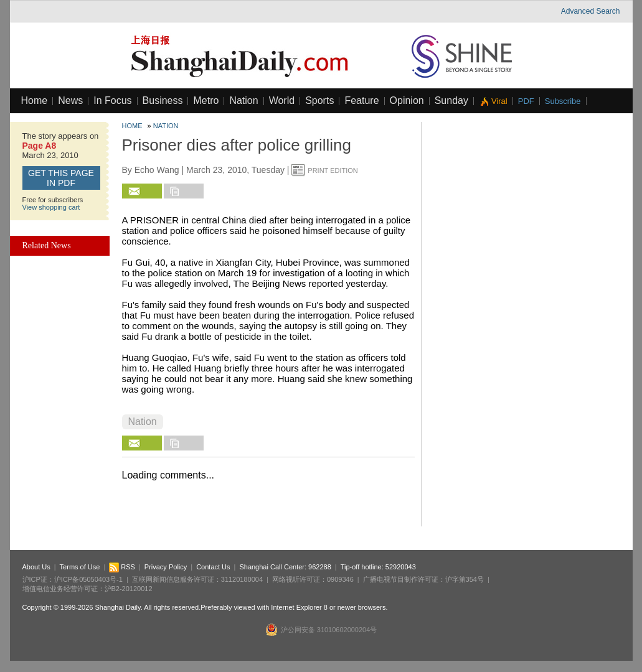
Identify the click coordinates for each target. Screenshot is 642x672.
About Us (36, 567)
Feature (361, 100)
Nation (243, 100)
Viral (499, 101)
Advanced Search (591, 11)
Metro (206, 100)
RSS (122, 567)
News (70, 100)
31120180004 (242, 579)
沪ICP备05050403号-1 (88, 579)
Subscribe (563, 101)
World (282, 100)
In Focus (112, 100)
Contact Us (213, 567)
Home (35, 100)
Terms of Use (80, 567)
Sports (319, 100)
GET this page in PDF (61, 178)
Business (163, 100)
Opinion (407, 100)
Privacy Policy (166, 567)
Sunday (451, 100)
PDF (526, 101)
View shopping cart (51, 207)
